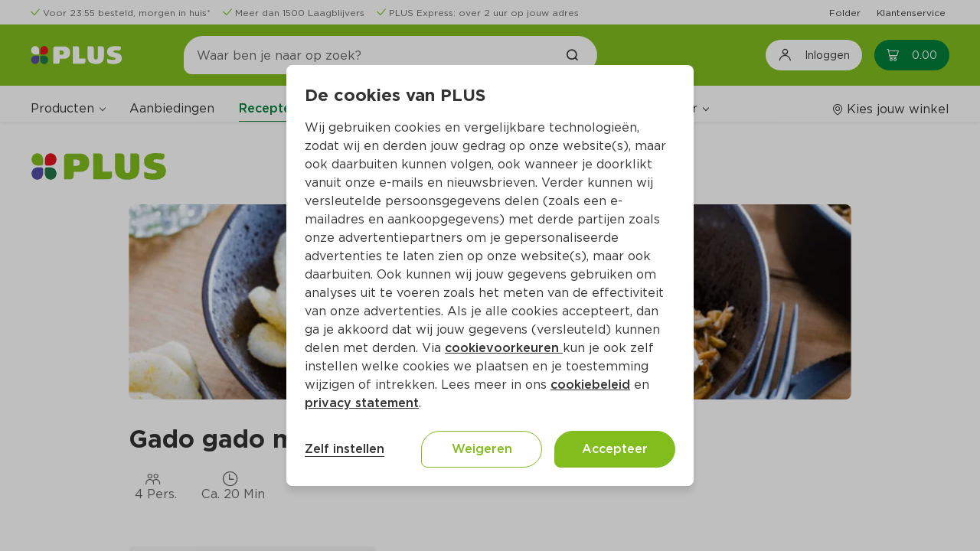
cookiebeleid (590, 385)
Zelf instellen (345, 449)
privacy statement (362, 403)
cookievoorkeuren (504, 348)
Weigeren (482, 449)
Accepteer (615, 449)
